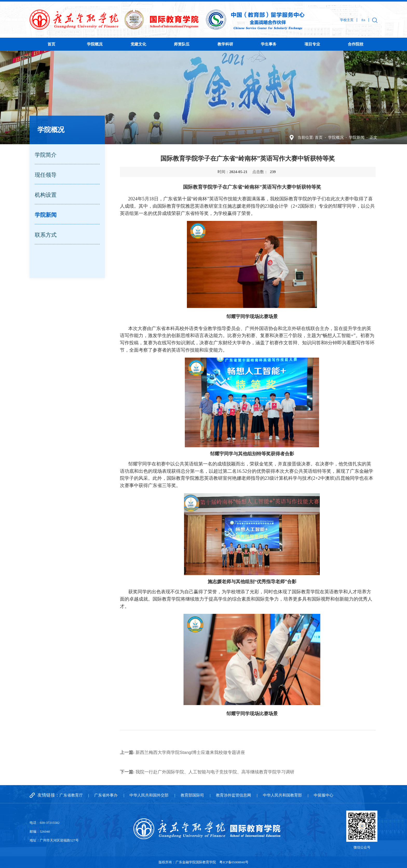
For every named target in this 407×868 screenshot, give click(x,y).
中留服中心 (324, 795)
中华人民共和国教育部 (282, 795)
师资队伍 (182, 44)
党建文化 (138, 44)
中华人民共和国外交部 (149, 795)
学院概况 (95, 44)
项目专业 (312, 44)
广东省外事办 (106, 795)
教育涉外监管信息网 (233, 795)
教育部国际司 (192, 795)
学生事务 (269, 44)
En (363, 20)
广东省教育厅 (71, 795)
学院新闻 (357, 137)
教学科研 (225, 44)
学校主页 (347, 20)
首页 (51, 44)
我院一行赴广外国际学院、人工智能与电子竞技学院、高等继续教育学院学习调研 (207, 772)
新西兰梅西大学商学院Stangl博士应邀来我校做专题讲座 (183, 752)
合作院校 (356, 44)
